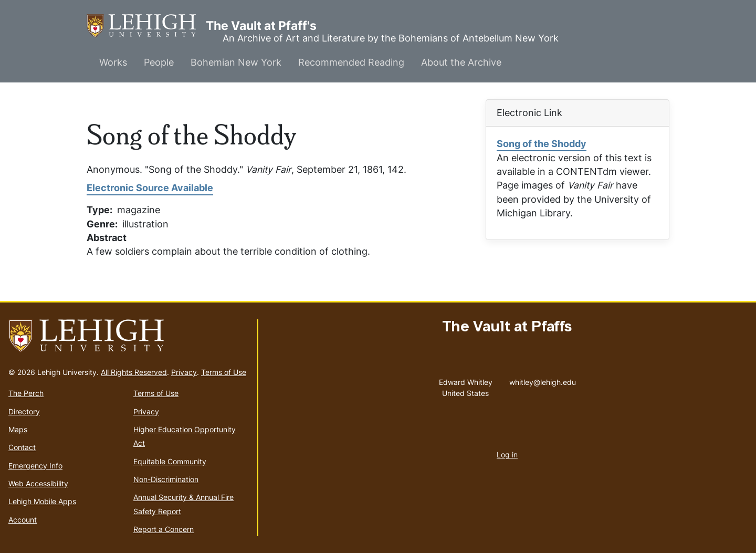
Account (23, 520)
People (159, 62)
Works (113, 62)
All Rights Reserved (134, 372)
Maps (18, 429)
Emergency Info (35, 466)
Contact (22, 447)
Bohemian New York (236, 62)
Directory (24, 411)
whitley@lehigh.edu (543, 380)
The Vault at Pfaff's (146, 26)
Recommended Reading (351, 62)
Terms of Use (224, 372)
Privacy (184, 372)
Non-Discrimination (166, 479)
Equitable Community (170, 461)
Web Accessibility (38, 483)
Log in (507, 455)
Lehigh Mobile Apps (42, 501)
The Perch (26, 393)
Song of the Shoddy (542, 144)
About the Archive (461, 62)
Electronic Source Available (150, 188)
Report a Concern (164, 529)
